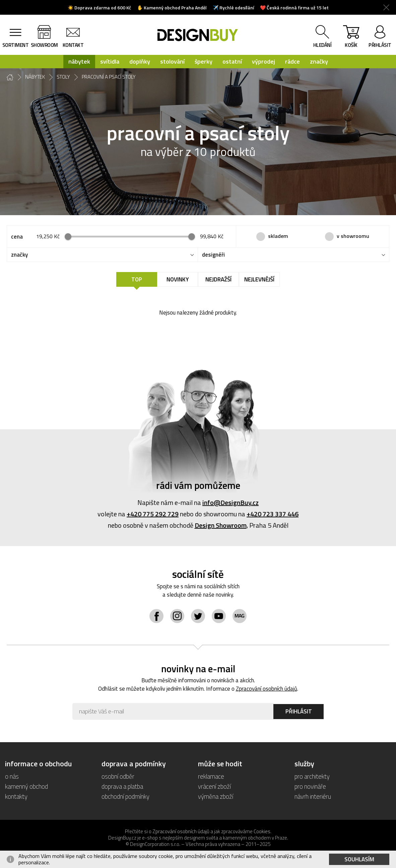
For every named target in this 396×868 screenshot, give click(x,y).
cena (17, 237)
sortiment (16, 45)
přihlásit (380, 45)
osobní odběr (118, 776)
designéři (213, 255)
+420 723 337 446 (273, 514)
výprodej (263, 61)
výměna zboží (216, 796)
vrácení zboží (214, 786)
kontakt (73, 45)
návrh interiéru (313, 796)
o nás (12, 776)
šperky (204, 61)
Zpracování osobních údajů (267, 689)
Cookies (262, 831)
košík (351, 38)
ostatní (232, 61)
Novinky (178, 279)
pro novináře (310, 786)
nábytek (79, 61)
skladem (278, 236)
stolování (172, 61)
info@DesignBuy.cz (230, 502)
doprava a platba (122, 786)
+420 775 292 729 (153, 514)
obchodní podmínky (125, 796)
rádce (292, 61)
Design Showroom (221, 525)
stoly (63, 77)
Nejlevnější (259, 279)
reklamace (211, 776)
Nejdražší (218, 279)
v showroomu (353, 236)
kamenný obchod (26, 786)
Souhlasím (359, 859)
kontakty (16, 796)
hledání (322, 45)
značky (319, 61)
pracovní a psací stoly (109, 77)
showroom (44, 45)
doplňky (140, 61)
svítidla (110, 61)
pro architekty (312, 776)
